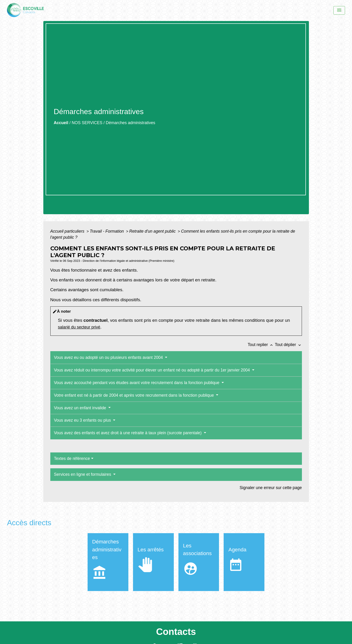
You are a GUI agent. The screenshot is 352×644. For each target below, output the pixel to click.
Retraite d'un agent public (153, 231)
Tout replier (261, 345)
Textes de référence (72, 458)
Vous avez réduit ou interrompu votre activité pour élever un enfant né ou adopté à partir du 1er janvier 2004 (153, 370)
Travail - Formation (107, 231)
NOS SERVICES (87, 123)
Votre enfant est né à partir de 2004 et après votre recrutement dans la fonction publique (135, 395)
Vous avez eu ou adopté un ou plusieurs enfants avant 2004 (109, 357)
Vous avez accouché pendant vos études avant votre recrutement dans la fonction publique (137, 383)
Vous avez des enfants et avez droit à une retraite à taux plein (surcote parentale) (128, 433)
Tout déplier (288, 345)
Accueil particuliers (68, 231)
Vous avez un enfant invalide (81, 408)
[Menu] (339, 10)
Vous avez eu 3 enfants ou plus (83, 420)
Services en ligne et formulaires (83, 474)
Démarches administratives (130, 123)
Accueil (61, 123)
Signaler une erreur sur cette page (271, 488)
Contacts (176, 632)
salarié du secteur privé (79, 327)
